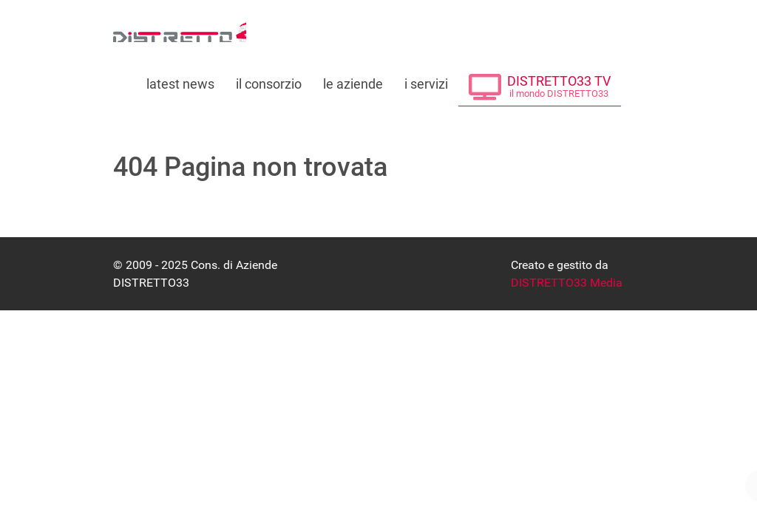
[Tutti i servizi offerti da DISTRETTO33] (426, 80)
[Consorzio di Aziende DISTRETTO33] (180, 30)
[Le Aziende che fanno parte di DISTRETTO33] (353, 80)
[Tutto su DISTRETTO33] (269, 80)
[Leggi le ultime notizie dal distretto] (181, 80)
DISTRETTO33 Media (567, 283)
